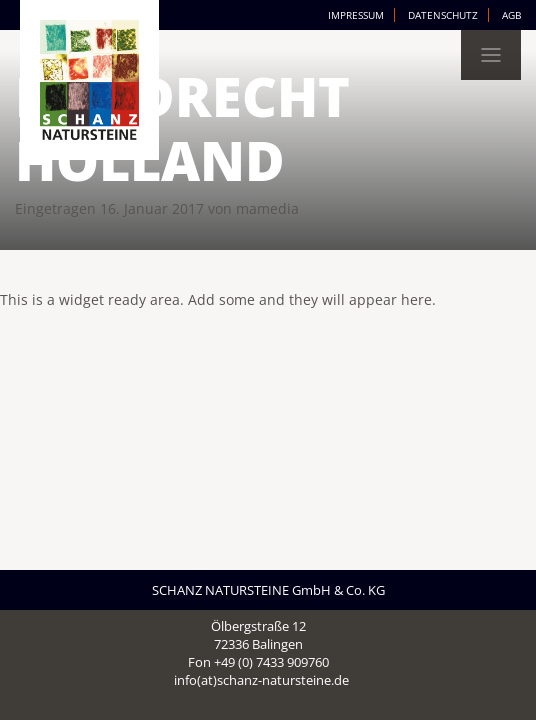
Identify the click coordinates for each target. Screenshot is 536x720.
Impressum (356, 15)
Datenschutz (443, 15)
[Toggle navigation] (491, 55)
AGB (511, 15)
